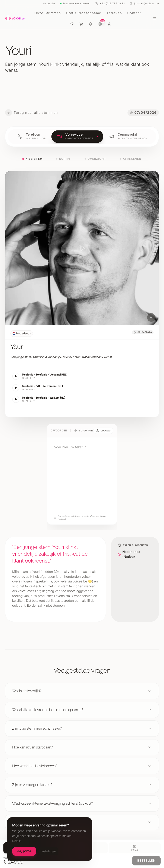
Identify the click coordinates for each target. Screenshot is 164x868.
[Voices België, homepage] (15, 18)
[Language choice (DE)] (100, 24)
